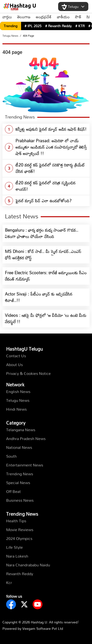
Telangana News (21, 430)
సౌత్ (78, 17)
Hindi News (16, 409)
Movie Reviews (20, 530)
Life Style (14, 547)
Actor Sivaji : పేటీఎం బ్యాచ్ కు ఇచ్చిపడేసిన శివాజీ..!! (39, 297)
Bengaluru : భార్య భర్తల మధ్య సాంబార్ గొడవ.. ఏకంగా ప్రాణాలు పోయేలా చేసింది (42, 233)
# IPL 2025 (33, 26)
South (11, 456)
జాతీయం (63, 17)
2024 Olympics (19, 538)
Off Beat (13, 491)
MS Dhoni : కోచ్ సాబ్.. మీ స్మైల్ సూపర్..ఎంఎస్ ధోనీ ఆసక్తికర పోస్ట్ (43, 255)
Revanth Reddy (20, 574)
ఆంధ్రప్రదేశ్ (44, 17)
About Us (14, 365)
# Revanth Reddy (58, 26)
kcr (9, 583)
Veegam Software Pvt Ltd (43, 629)
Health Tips (16, 521)
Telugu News (10, 36)
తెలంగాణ (24, 17)
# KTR (80, 26)
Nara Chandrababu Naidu (28, 565)
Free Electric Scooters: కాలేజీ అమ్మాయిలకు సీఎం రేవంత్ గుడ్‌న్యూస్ (46, 276)
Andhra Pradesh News (26, 439)
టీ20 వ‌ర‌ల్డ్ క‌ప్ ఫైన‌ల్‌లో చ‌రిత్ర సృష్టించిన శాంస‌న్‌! (46, 186)
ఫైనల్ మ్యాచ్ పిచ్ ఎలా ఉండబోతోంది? (44, 201)
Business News (20, 500)
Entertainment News (25, 465)
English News (18, 392)
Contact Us (16, 356)
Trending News (20, 474)
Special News (18, 483)
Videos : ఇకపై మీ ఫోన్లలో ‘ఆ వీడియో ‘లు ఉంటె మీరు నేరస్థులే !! (46, 318)
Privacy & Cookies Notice (28, 373)
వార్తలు (7, 17)
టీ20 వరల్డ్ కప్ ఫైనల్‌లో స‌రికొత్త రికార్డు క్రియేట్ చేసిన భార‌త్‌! (50, 168)
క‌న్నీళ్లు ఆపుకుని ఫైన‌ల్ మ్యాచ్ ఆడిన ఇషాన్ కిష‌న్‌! (51, 129)
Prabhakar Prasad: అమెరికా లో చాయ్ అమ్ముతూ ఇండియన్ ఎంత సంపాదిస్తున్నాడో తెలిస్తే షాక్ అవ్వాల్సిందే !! (51, 147)
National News (19, 447)
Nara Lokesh (17, 556)
